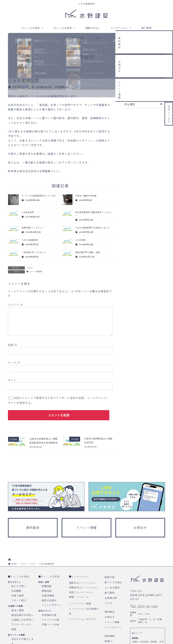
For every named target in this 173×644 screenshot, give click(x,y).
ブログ (98, 38)
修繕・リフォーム (79, 612)
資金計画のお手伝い (22, 630)
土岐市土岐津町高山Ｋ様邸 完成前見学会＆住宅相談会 (43, 453)
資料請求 (110, 627)
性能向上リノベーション (83, 598)
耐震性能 (47, 601)
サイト (12, 391)
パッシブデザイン (52, 620)
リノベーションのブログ (83, 634)
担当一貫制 (18, 625)
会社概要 (16, 606)
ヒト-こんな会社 (33, 28)
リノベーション (121, 28)
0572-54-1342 (150, 621)
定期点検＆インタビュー (35, 229)
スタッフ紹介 (19, 615)
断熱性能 (47, 606)
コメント (15, 310)
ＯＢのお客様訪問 (31, 245)
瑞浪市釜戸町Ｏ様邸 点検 (90, 257)
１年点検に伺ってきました (36, 257)
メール (14, 373)
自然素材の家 (49, 630)
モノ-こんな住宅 (64, 28)
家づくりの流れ (113, 598)
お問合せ (110, 632)
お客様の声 (78, 38)
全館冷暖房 (48, 611)
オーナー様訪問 (37, 277)
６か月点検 (81, 245)
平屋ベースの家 (50, 640)
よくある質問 (112, 603)
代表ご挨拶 (18, 611)
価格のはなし (93, 28)
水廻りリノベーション (81, 607)
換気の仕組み (49, 615)
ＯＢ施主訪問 (29, 213)
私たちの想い (19, 601)
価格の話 (110, 592)
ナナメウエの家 (50, 635)
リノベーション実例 (80, 619)
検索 (158, 84)
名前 (13, 356)
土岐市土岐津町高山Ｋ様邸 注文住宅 (98, 451)
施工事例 (146, 28)
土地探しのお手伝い (22, 635)
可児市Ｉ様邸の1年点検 (88, 196)
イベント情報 (112, 637)
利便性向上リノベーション (84, 603)
